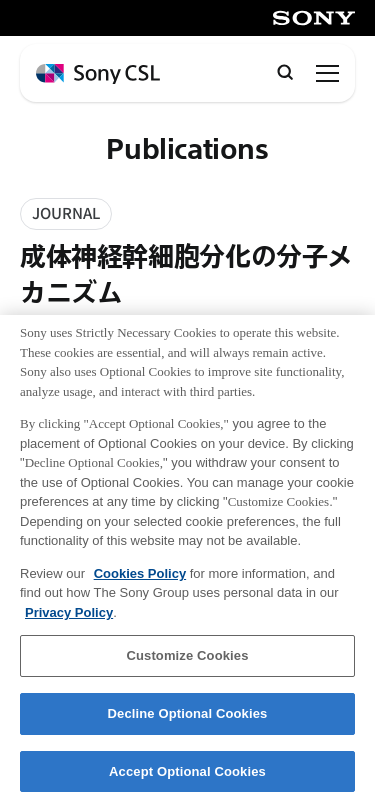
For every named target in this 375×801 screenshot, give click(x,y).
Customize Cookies (187, 662)
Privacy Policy (69, 619)
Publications (187, 150)
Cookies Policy (140, 580)
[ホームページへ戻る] (98, 74)
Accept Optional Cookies (187, 778)
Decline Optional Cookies (188, 720)
